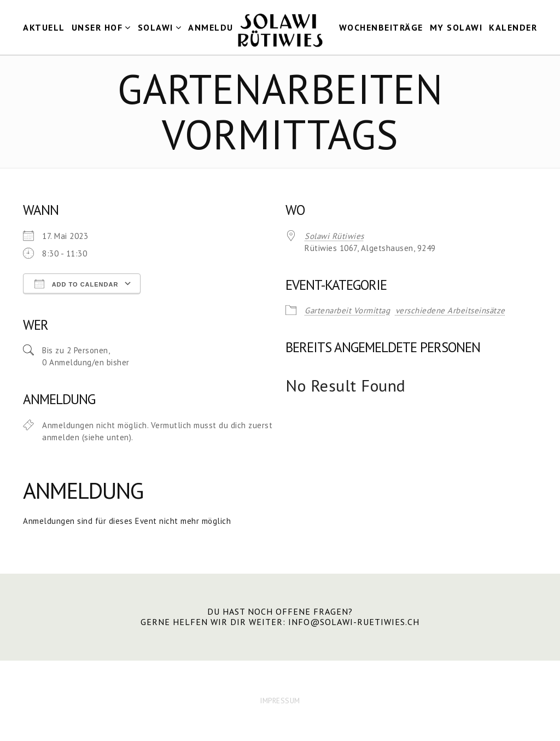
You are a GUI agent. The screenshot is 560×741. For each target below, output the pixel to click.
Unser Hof (97, 27)
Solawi (156, 27)
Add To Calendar (76, 284)
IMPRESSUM (280, 701)
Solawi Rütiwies (334, 236)
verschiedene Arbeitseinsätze (450, 310)
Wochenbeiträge (381, 27)
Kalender (513, 27)
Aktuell (44, 27)
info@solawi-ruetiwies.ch (354, 622)
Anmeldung (218, 27)
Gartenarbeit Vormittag (347, 310)
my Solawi (456, 27)
